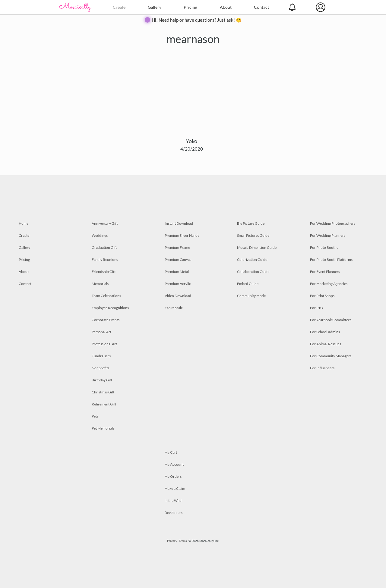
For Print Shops (322, 296)
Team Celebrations (106, 296)
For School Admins (325, 332)
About (226, 7)
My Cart (171, 452)
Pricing (190, 7)
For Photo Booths (324, 247)
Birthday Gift (102, 380)
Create (119, 7)
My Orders (173, 476)
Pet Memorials (103, 428)
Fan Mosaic (174, 308)
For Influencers (322, 368)
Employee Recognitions (110, 308)
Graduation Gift (104, 247)
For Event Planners (325, 272)
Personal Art (101, 332)
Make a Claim (175, 488)
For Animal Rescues (326, 344)
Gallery (155, 7)
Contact (261, 7)
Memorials (100, 284)
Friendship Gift (104, 272)
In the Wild (173, 500)
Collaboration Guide (253, 272)
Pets (95, 416)
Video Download (178, 296)
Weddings (100, 235)
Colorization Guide (252, 260)
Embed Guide (248, 284)
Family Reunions (105, 260)
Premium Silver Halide (182, 235)
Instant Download (179, 223)
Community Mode (251, 296)
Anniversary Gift (105, 223)
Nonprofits (100, 368)
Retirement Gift (104, 404)
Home (24, 223)
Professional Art (104, 344)
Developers (173, 513)
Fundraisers (101, 356)
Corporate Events (106, 320)
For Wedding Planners (328, 235)
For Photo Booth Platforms (331, 260)
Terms (183, 541)
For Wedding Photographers (333, 223)
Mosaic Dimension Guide (257, 247)
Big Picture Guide (251, 223)
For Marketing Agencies (329, 284)
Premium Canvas (178, 260)
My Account (174, 464)
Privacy (172, 541)
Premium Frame (177, 247)
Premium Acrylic (178, 284)
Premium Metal (177, 272)
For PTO (317, 308)
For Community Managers (331, 356)
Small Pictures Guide (253, 235)
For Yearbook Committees (331, 320)
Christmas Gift (103, 392)
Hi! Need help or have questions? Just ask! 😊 (197, 20)
